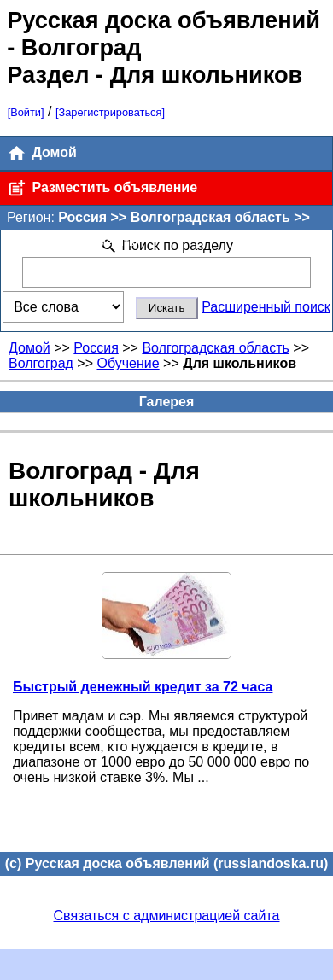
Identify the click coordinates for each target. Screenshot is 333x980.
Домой (42, 153)
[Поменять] (109, 242)
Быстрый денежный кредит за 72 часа (143, 687)
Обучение (128, 363)
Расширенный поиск (266, 307)
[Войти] (26, 112)
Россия (96, 348)
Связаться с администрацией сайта (167, 916)
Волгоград (41, 363)
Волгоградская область (216, 348)
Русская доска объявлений (164, 20)
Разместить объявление (102, 188)
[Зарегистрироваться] (110, 112)
